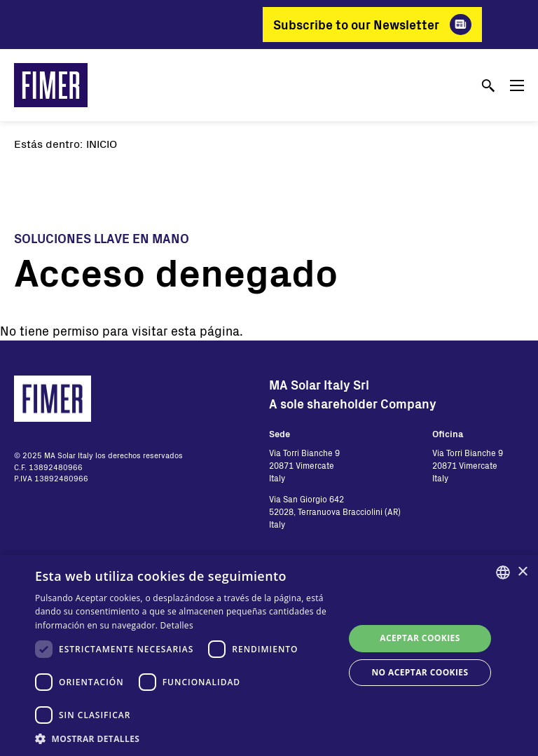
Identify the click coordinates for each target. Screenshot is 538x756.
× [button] (522, 572)
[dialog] (269, 655)
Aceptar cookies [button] (420, 638)
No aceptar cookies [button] (420, 672)
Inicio (102, 143)
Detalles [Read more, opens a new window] (177, 625)
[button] (185, 738)
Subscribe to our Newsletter (356, 25)
